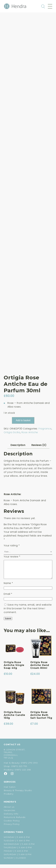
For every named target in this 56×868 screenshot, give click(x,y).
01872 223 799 (19, 770)
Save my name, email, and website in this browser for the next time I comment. (28, 612)
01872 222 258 (23, 773)
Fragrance (45, 429)
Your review (12, 557)
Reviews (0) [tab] (39, 445)
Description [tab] (18, 445)
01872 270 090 (29, 766)
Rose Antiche (30, 432)
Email (8, 598)
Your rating (12, 546)
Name (8, 587)
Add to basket (23, 420)
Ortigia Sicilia (12, 432)
